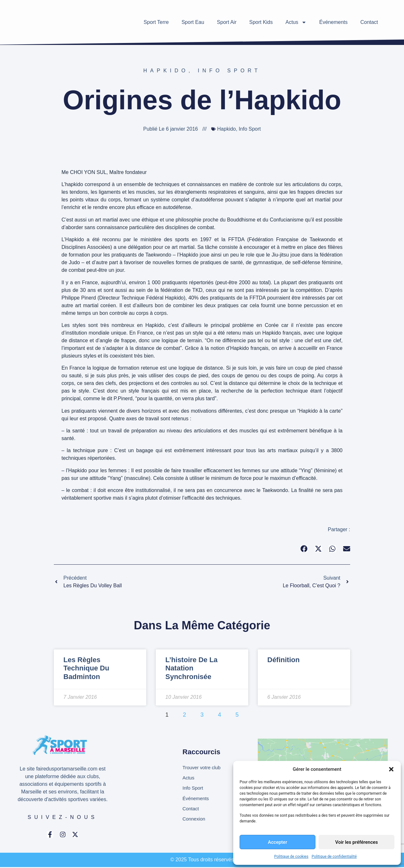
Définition (283, 660)
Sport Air (227, 22)
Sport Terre (156, 22)
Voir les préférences (357, 842)
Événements (333, 22)
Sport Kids (261, 22)
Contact (369, 22)
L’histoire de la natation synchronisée (191, 668)
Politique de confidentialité (334, 857)
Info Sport (229, 71)
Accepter (278, 842)
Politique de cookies (291, 857)
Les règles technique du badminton (86, 668)
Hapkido (166, 71)
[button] (391, 769)
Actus (296, 22)
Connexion (195, 821)
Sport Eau (193, 22)
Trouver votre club (203, 767)
